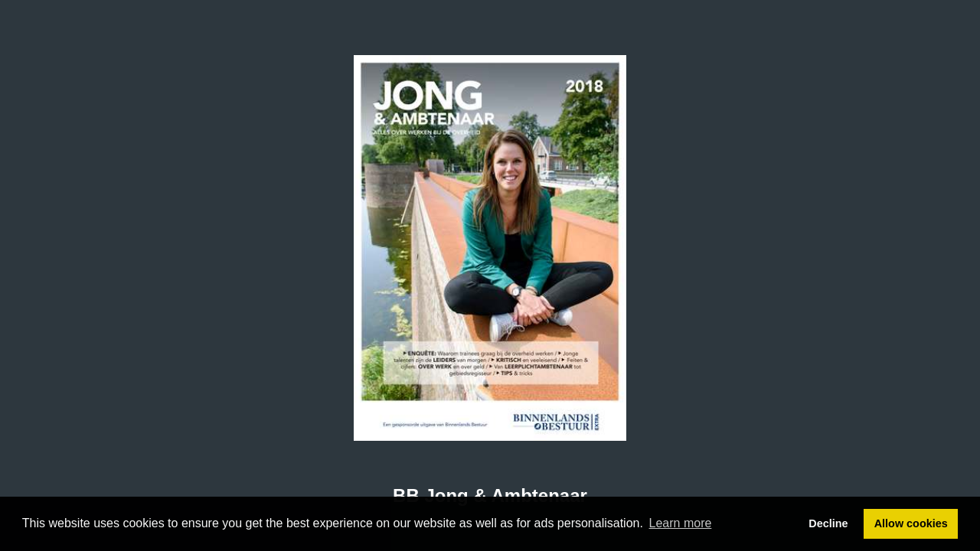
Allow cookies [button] (911, 523)
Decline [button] (828, 523)
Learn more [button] (681, 523)
